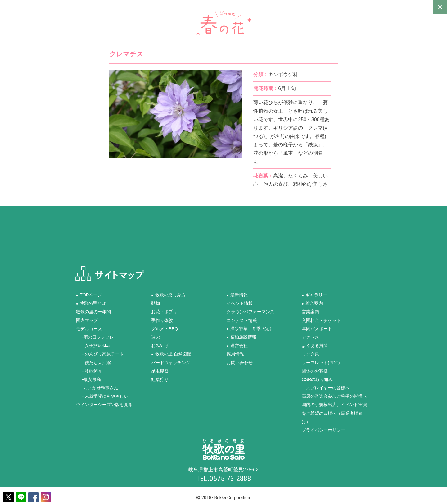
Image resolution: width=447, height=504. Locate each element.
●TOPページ (89, 295)
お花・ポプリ (164, 312)
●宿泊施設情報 (242, 337)
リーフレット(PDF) (321, 362)
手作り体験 (162, 320)
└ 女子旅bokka (93, 346)
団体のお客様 (315, 371)
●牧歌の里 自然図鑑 (171, 354)
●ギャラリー (314, 295)
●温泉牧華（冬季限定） (250, 328)
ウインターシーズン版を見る (104, 405)
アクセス (310, 337)
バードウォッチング (171, 362)
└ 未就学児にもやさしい (102, 396)
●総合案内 (312, 303)
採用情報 (235, 354)
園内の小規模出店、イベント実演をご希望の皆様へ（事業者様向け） (334, 413)
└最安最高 (88, 379)
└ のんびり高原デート (100, 354)
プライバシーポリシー (323, 430)
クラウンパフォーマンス (251, 312)
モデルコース (89, 328)
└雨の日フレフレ (95, 337)
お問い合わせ (240, 362)
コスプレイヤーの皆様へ (326, 388)
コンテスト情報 (242, 320)
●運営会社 (237, 346)
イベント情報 (240, 303)
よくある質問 (315, 346)
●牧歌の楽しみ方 (168, 295)
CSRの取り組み (317, 379)
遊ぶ (156, 337)
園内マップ (87, 320)
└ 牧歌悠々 (89, 371)
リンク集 (310, 354)
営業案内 (310, 312)
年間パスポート (317, 328)
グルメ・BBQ (165, 328)
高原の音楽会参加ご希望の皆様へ (334, 396)
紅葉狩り (160, 379)
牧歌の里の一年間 (93, 312)
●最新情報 (237, 295)
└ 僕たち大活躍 (93, 362)
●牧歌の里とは (91, 303)
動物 (156, 303)
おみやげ (160, 346)
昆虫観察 (160, 371)
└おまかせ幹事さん (97, 388)
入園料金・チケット (321, 320)
